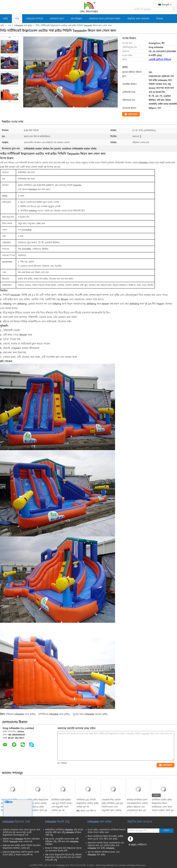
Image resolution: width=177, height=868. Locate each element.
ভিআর (160, 19)
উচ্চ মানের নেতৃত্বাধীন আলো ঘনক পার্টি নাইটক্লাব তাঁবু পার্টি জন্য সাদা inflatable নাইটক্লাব (62, 842)
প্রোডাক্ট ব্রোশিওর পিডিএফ (160, 60)
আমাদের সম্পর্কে (35, 19)
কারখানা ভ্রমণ (57, 19)
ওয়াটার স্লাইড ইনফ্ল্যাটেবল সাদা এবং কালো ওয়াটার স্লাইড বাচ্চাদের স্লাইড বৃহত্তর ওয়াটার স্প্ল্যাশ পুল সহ (37, 807)
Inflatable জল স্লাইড (23, 26)
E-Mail (132, 845)
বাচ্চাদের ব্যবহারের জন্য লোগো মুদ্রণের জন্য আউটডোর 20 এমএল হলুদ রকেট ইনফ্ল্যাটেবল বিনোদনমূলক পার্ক (21, 832)
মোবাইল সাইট (134, 849)
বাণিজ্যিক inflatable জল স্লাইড (54, 714)
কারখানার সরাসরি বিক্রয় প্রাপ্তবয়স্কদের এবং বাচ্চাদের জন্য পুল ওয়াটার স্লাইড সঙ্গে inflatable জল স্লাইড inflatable (106, 845)
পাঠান (166, 830)
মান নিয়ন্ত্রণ (76, 19)
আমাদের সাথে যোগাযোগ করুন (105, 19)
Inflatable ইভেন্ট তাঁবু (57, 822)
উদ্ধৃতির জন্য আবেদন (138, 19)
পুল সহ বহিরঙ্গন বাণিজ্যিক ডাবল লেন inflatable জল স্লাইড (104, 853)
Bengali (167, 5)
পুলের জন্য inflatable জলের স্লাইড (90, 714)
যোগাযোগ (133, 114)
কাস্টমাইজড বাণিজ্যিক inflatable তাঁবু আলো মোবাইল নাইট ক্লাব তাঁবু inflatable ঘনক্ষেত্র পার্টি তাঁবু (64, 832)
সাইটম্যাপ (142, 845)
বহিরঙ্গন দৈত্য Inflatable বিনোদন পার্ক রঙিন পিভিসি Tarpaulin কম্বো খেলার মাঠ (21, 840)
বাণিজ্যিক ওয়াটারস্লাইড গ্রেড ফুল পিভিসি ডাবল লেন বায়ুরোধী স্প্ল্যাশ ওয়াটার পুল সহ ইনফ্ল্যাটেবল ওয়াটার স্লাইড (62, 807)
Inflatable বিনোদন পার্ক (16, 822)
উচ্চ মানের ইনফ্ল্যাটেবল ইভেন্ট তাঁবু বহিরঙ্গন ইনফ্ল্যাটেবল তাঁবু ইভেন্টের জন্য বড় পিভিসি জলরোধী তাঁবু (63, 857)
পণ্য (17, 19)
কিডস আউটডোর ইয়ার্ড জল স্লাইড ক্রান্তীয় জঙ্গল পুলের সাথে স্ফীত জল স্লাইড (105, 838)
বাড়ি (5, 19)
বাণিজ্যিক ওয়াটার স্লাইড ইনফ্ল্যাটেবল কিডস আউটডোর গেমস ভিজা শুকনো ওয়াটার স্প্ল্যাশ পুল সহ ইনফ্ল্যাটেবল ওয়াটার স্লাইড (163, 809)
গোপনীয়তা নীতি (36, 865)
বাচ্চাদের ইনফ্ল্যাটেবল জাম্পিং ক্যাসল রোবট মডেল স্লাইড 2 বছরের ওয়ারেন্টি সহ (21, 853)
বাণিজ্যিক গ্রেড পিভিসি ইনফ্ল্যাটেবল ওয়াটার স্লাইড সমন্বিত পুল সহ (88, 803)
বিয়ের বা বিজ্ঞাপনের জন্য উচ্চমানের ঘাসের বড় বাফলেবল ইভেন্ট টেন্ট (63, 849)
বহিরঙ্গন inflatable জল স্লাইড (20, 714)
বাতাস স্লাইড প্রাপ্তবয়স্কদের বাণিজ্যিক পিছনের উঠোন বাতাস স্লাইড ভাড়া (107, 831)
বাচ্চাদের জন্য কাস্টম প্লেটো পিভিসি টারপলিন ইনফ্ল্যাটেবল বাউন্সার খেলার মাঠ (22, 847)
